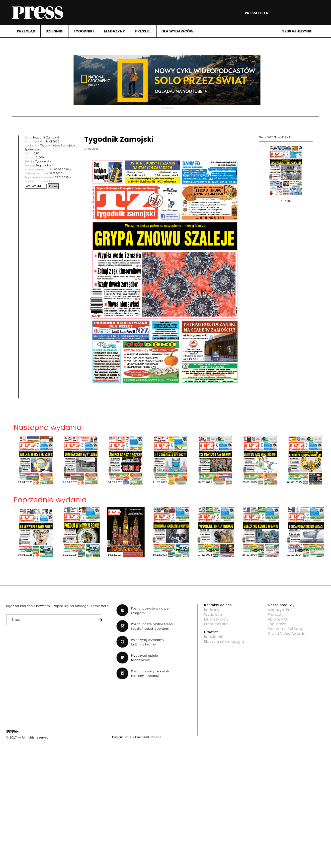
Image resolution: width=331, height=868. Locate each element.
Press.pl (274, 615)
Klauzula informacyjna (224, 641)
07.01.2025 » (63, 177)
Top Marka (277, 624)
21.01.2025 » (57, 173)
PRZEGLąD (26, 31)
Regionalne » (44, 165)
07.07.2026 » (62, 169)
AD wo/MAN (278, 619)
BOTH (128, 737)
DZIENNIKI (55, 31)
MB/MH (156, 737)
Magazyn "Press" (282, 610)
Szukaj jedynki (297, 31)
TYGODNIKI (84, 31)
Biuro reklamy (216, 619)
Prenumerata (216, 624)
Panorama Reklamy (285, 629)
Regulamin (214, 637)
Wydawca (213, 615)
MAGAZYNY (114, 31)
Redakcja (212, 610)
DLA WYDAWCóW (178, 31)
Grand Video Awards (286, 633)
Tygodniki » (43, 161)
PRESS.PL (143, 31)
